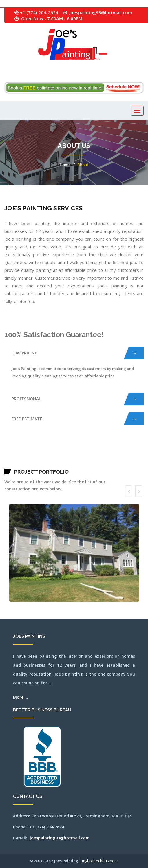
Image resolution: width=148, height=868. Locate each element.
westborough (83, 464)
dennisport (112, 449)
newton (94, 456)
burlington (68, 449)
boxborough (50, 449)
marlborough (43, 456)
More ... (21, 697)
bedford (30, 449)
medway (57, 456)
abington (8, 449)
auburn (25, 449)
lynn (38, 456)
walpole (65, 464)
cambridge (71, 449)
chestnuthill (97, 449)
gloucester (127, 449)
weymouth (101, 464)
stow (55, 464)
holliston (8, 456)
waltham (68, 464)
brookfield (62, 449)
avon (26, 449)
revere (12, 464)
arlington (15, 449)
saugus (22, 464)
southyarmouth (46, 464)
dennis (109, 449)
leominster (25, 456)
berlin (38, 449)
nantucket (81, 456)
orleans (128, 456)
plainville (142, 456)
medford (54, 456)
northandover (101, 456)
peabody (133, 456)
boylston (53, 449)
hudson (16, 456)
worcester (113, 464)
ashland (18, 449)
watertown (71, 464)
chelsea (94, 449)
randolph (8, 464)
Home (65, 165)
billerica (43, 449)
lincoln (31, 456)
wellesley (80, 464)
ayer (28, 449)
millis (76, 456)
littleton (34, 456)
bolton (45, 449)
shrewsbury (31, 464)
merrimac (65, 456)
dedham (107, 449)
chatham (88, 449)
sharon (24, 464)
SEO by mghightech (121, 464)
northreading (117, 456)
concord (105, 449)
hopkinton (13, 456)
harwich (137, 449)
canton (74, 449)
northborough (110, 456)
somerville (35, 464)
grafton (130, 449)
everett (115, 449)
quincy (5, 464)
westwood (97, 464)
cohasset (103, 449)
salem (17, 464)
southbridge (42, 464)
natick (84, 456)
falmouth (117, 449)
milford (71, 456)
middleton (68, 456)
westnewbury (91, 464)
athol (20, 449)
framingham (121, 449)
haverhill (139, 449)
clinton (100, 449)
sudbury (57, 464)
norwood (125, 456)
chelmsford (91, 449)
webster (77, 464)
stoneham (50, 464)
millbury (74, 456)
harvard (134, 449)
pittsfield (139, 456)
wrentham (116, 464)
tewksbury (60, 464)
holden (5, 456)
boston (47, 449)
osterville (130, 456)
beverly (40, 449)
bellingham (33, 449)
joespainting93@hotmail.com (101, 12)
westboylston (87, 464)
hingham (142, 449)
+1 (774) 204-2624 (39, 12)
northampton (97, 456)
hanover (132, 449)
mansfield (6, 449)
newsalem (92, 456)
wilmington (104, 464)
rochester (15, 464)
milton (79, 456)
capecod (76, 449)
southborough (39, 464)
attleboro (22, 449)
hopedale (10, 456)
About (83, 165)
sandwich (20, 464)
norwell (123, 456)
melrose (60, 456)
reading (10, 464)
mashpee (47, 456)
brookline (65, 449)
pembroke (136, 456)
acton (11, 449)
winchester (108, 464)
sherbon (26, 464)
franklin (124, 449)
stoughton (53, 464)
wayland (74, 464)
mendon (62, 456)
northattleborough (106, 456)
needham (86, 456)
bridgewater (59, 449)
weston (95, 464)
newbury (89, 456)
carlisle (82, 449)
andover (13, 449)
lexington (29, 456)
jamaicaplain (19, 456)
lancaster (22, 456)
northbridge (114, 456)
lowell (36, 456)
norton (120, 456)
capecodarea (79, 449)
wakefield (63, 464)
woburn (110, 464)
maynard (49, 456)
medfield (52, 456)
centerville (85, 449)
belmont (36, 449)
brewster (55, 449)
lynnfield (40, 456)
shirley (29, 464)
